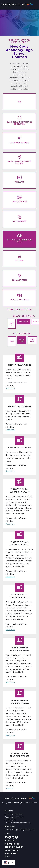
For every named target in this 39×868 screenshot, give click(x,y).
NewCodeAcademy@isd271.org (17, 823)
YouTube (13, 837)
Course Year (22, 334)
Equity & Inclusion (14, 847)
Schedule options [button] (19, 309)
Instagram (17, 837)
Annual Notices (13, 844)
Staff (7, 857)
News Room (10, 853)
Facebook (6, 837)
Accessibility (11, 841)
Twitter (10, 837)
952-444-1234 (10, 820)
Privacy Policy (12, 850)
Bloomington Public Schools (25, 803)
